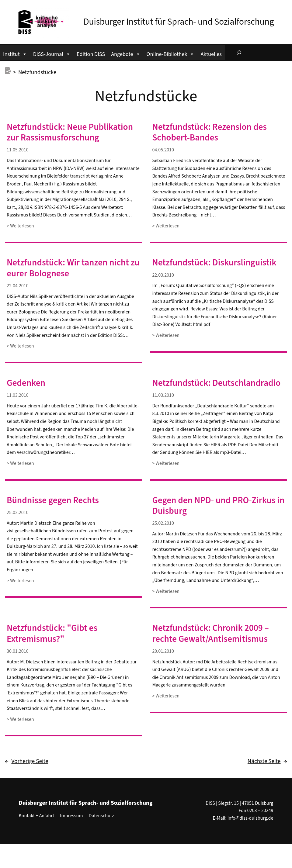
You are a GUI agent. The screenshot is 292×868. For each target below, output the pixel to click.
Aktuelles (211, 54)
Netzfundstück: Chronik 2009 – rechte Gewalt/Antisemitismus (210, 634)
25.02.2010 (18, 513)
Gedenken (26, 383)
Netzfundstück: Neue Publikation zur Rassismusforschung (70, 133)
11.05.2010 (18, 150)
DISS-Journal (52, 53)
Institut (15, 53)
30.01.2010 (18, 651)
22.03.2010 (163, 275)
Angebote (126, 53)
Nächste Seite (267, 762)
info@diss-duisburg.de (250, 818)
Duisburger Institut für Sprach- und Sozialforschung (179, 22)
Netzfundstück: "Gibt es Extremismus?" (52, 634)
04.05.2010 (163, 150)
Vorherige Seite (26, 762)
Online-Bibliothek (171, 53)
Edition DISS (91, 54)
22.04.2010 (18, 286)
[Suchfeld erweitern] (239, 53)
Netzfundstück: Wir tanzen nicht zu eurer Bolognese (73, 268)
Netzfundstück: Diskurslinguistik (214, 263)
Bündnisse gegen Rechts (53, 501)
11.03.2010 (18, 395)
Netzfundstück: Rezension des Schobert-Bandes (209, 133)
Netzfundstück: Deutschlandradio (216, 383)
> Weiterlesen (20, 226)
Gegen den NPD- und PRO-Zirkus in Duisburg (218, 506)
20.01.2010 (163, 651)
